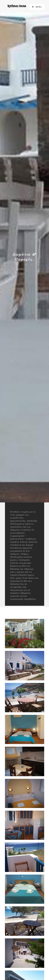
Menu (37, 7)
